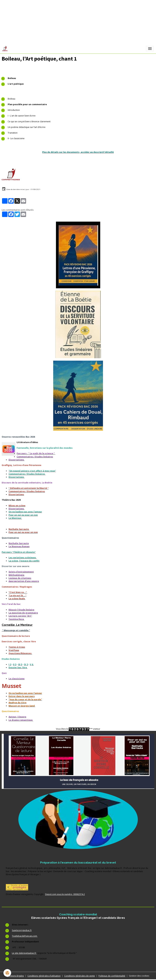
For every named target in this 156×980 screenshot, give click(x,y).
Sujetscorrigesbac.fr (22, 930)
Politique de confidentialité (112, 976)
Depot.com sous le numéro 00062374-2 (65, 894)
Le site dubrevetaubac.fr (24, 953)
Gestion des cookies (139, 976)
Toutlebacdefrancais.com (25, 936)
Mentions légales (15, 976)
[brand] (6, 49)
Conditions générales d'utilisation (44, 976)
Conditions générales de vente (80, 976)
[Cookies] (7, 973)
